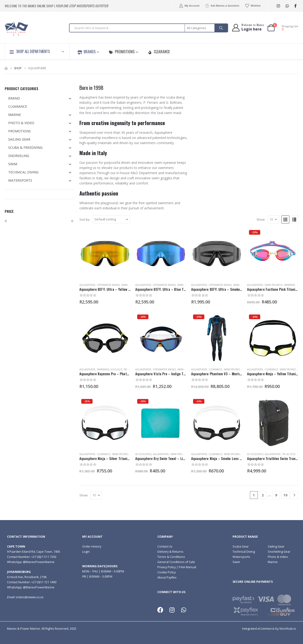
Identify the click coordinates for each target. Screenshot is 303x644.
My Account (189, 6)
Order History (92, 546)
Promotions (122, 52)
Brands (87, 52)
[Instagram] (278, 6)
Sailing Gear (276, 546)
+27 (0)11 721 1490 (44, 582)
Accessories (143, 454)
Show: (261, 219)
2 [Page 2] (263, 495)
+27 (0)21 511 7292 (44, 557)
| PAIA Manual (186, 567)
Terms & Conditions (171, 557)
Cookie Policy (167, 572)
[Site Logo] (16, 29)
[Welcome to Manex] (248, 28)
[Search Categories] (200, 28)
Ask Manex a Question (222, 6)
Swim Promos (273, 285)
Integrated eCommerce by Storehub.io (269, 629)
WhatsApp (287, 6)
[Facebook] (295, 6)
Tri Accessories (292, 454)
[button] (285, 219)
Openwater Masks (108, 285)
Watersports (241, 557)
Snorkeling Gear (279, 552)
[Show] (273, 219)
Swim (236, 562)
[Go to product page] (105, 254)
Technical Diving (244, 552)
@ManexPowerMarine (39, 562)
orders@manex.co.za (29, 597)
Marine (273, 562)
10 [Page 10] (285, 495)
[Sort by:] (111, 219)
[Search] (221, 28)
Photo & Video (278, 557)
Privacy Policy (167, 567)
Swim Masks (129, 285)
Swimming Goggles (109, 369)
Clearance (159, 52)
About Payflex (167, 577)
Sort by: (85, 219)
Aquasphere (87, 285)
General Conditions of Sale (176, 562)
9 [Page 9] (276, 495)
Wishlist (253, 6)
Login (86, 552)
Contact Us (165, 546)
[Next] (294, 495)
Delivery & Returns (170, 552)
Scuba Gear (241, 546)
